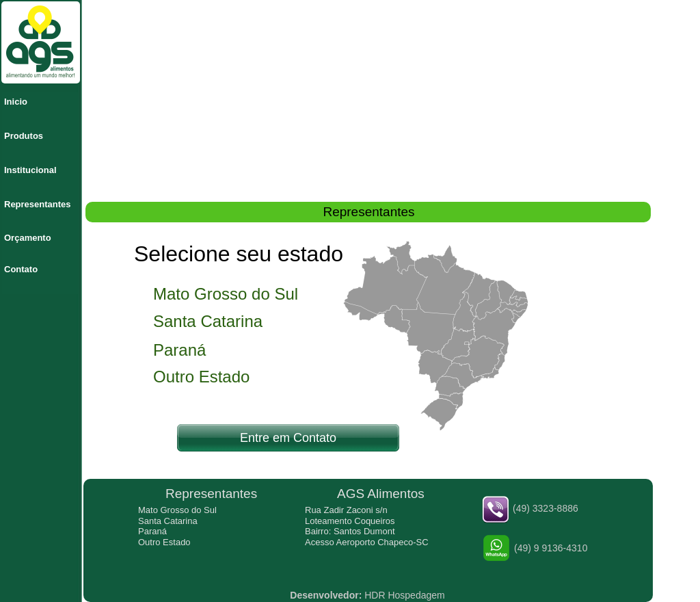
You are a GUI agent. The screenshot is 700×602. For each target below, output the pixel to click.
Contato (21, 269)
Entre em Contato (288, 438)
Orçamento (28, 238)
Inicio (16, 102)
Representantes (38, 204)
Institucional (30, 170)
